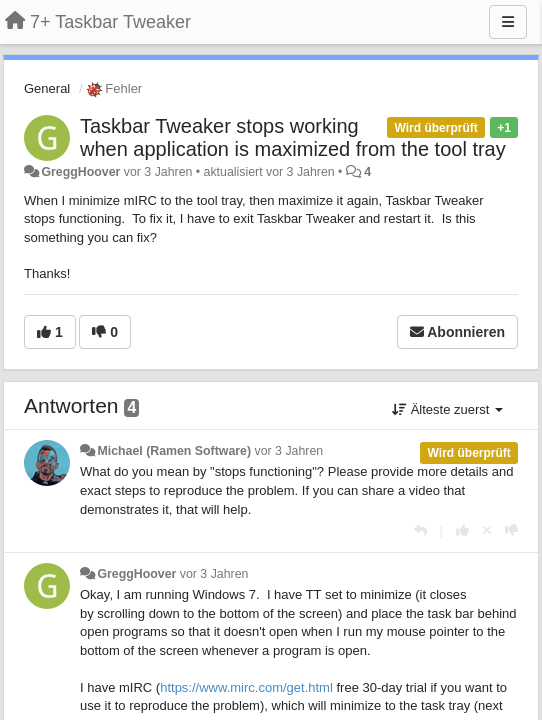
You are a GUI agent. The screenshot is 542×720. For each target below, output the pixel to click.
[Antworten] (420, 530)
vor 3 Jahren (289, 451)
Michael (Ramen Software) (174, 451)
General (47, 88)
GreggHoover (80, 172)
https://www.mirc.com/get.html (246, 687)
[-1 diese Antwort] (511, 530)
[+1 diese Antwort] (462, 530)
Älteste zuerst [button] (447, 409)
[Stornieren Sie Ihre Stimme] (487, 530)
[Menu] (508, 22)
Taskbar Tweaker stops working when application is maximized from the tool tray (293, 137)
